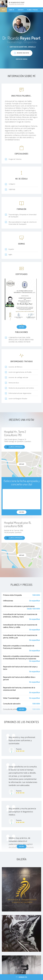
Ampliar (22, 464)
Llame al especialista (14, 447)
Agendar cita (21, 977)
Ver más (22, 327)
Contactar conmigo (22, 59)
